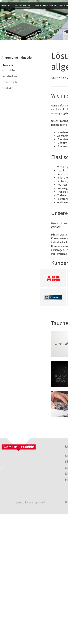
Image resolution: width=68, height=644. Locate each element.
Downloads (9, 82)
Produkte (8, 70)
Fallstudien (9, 76)
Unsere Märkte (22, 6)
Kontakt (7, 88)
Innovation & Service (45, 6)
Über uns (6, 6)
